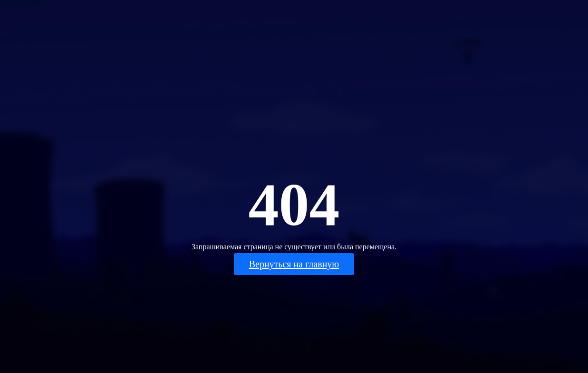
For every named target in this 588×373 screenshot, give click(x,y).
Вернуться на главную (294, 264)
